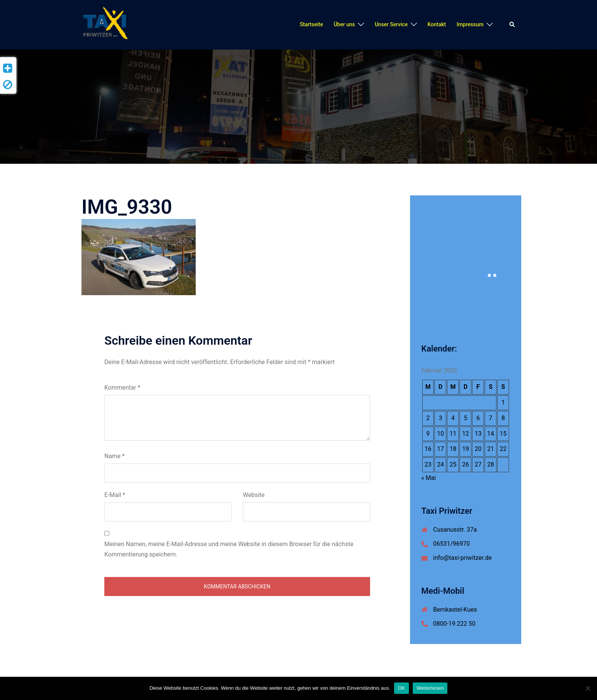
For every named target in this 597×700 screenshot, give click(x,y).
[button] (512, 25)
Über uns (344, 24)
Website (254, 495)
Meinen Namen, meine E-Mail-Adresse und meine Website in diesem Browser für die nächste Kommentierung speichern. (229, 549)
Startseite (311, 24)
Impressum (470, 24)
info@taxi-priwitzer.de (463, 558)
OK (401, 688)
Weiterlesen (430, 688)
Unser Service (391, 24)
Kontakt (437, 24)
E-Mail (115, 495)
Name (115, 456)
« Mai (429, 478)
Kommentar (122, 388)
